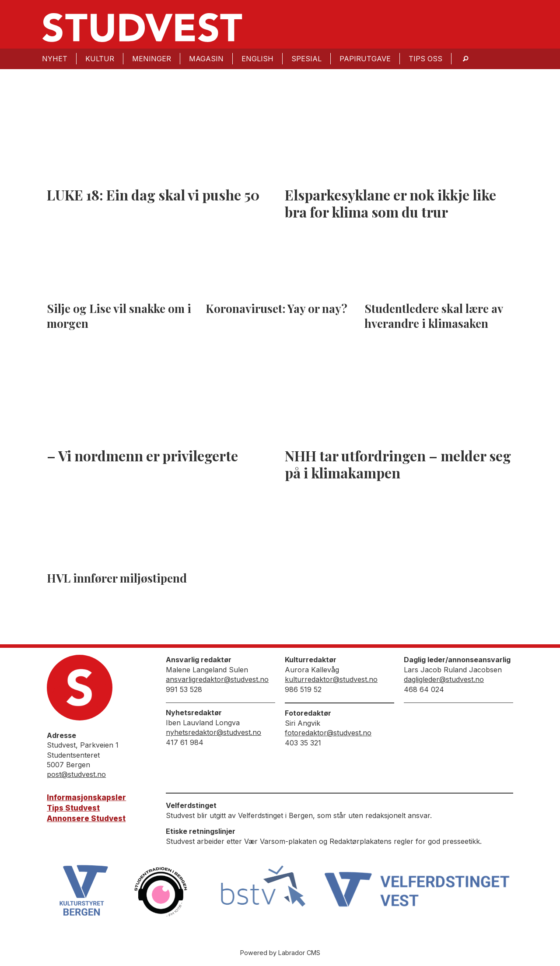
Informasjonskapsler (86, 797)
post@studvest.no (76, 774)
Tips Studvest (73, 808)
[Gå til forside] (142, 28)
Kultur (100, 59)
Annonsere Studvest (86, 818)
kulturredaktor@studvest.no (331, 679)
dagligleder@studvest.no (444, 679)
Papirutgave (365, 59)
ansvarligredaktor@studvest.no (217, 679)
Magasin (206, 59)
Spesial (306, 59)
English (257, 59)
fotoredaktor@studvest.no (328, 733)
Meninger (152, 59)
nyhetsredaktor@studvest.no (213, 732)
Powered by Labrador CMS (280, 953)
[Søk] (465, 59)
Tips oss (425, 59)
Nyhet (55, 59)
